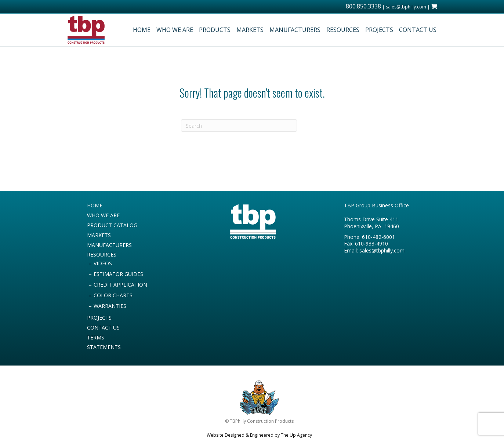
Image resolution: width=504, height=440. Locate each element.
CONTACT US (418, 30)
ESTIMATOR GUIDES (118, 274)
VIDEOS (103, 263)
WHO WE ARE (175, 30)
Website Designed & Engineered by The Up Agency (259, 435)
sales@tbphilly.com (406, 7)
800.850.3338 (363, 6)
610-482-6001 (378, 237)
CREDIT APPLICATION (120, 285)
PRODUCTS (215, 30)
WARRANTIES (110, 306)
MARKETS (250, 30)
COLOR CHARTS (113, 295)
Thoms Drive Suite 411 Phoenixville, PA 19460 (371, 223)
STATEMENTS (104, 347)
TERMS (96, 337)
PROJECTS (379, 30)
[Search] (239, 126)
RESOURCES (343, 30)
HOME (142, 30)
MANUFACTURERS (295, 30)
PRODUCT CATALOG (112, 225)
